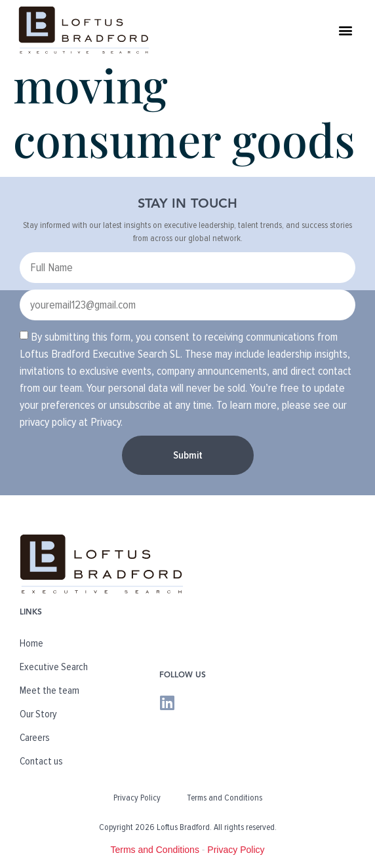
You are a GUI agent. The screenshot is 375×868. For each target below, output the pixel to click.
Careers (35, 738)
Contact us (41, 761)
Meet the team (49, 690)
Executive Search (54, 667)
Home (31, 643)
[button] (346, 30)
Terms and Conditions (225, 798)
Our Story (38, 714)
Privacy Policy (137, 798)
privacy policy (48, 422)
